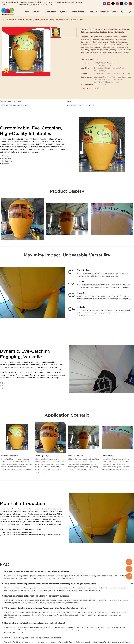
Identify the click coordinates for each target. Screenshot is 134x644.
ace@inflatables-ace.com (26, 5)
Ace (3, 20)
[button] (123, 12)
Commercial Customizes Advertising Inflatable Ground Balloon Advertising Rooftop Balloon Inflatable (45, 20)
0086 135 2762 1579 (44, 5)
